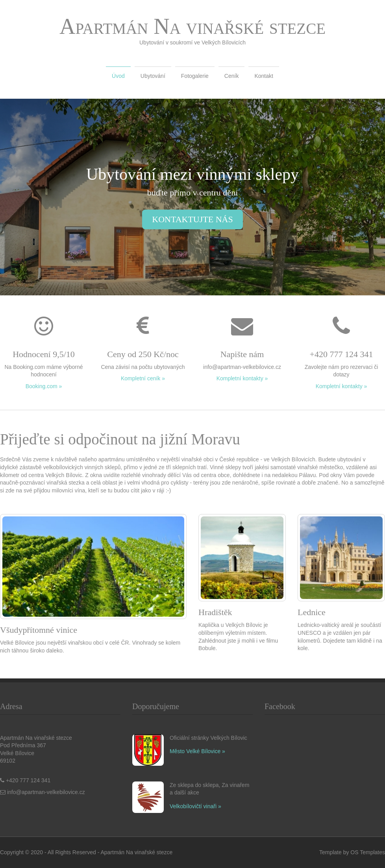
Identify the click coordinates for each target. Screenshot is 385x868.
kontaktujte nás (192, 219)
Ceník (232, 76)
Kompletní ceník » (143, 378)
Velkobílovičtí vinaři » (195, 806)
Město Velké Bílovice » (197, 751)
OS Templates (368, 852)
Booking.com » (44, 386)
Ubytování (153, 76)
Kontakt (264, 76)
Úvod (118, 76)
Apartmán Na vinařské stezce (192, 26)
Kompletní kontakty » (242, 378)
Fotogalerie (195, 76)
